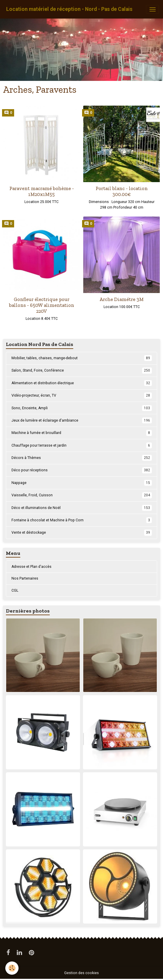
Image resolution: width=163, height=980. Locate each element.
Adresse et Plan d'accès (31, 567)
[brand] (69, 9)
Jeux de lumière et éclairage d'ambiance (82, 420)
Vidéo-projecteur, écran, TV (82, 395)
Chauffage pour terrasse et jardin (82, 445)
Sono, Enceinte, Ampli (82, 408)
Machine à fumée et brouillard (82, 433)
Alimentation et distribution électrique (82, 383)
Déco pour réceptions (82, 470)
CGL (15, 590)
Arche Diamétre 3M (122, 299)
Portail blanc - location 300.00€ (122, 191)
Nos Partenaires (25, 578)
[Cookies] (12, 968)
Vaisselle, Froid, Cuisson (82, 495)
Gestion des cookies (81, 973)
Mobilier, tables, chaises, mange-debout (82, 358)
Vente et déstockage (82, 533)
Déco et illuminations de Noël (82, 508)
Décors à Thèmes (82, 458)
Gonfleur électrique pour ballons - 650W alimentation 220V (42, 305)
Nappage (82, 483)
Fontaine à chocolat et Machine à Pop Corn (82, 520)
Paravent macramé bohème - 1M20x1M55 (42, 191)
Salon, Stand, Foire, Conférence (82, 370)
